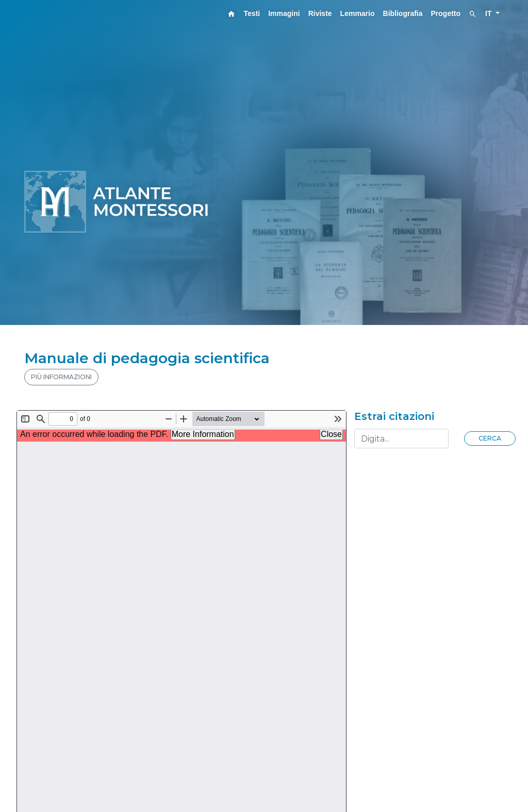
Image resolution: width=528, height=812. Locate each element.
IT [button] (489, 13)
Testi (252, 13)
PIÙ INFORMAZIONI (61, 377)
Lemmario (358, 13)
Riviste (320, 13)
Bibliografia (403, 13)
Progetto (446, 13)
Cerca (490, 438)
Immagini (284, 13)
